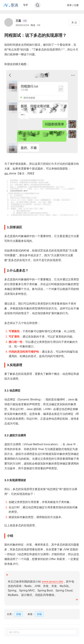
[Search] (38, 5)
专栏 (26, 5)
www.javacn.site (52, 581)
